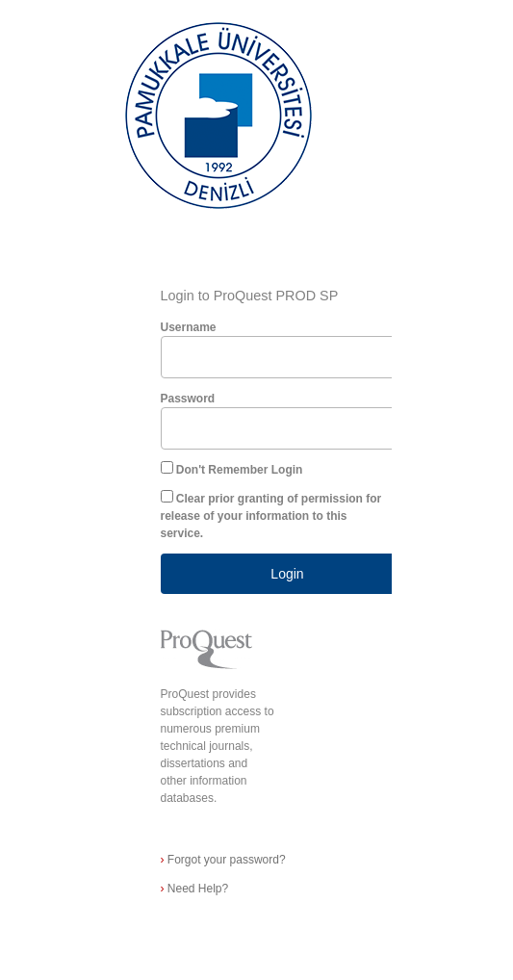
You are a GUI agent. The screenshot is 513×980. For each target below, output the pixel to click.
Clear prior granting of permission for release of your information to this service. (271, 516)
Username (189, 327)
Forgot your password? (223, 860)
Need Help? (195, 889)
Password (188, 399)
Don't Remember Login (240, 470)
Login (287, 574)
